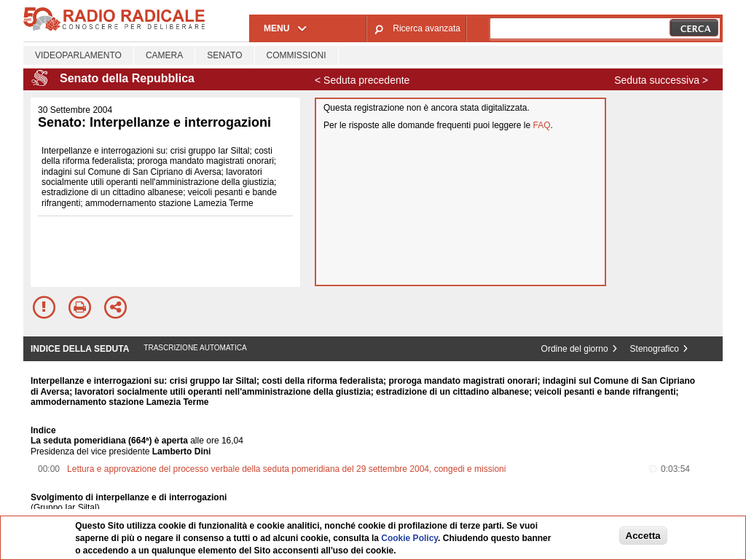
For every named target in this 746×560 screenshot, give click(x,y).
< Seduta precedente (362, 80)
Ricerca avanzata (427, 28)
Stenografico (655, 349)
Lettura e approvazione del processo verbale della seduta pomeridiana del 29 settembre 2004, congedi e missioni (286, 469)
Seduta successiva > (661, 80)
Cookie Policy (409, 538)
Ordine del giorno (575, 349)
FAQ (542, 125)
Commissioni (297, 55)
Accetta (643, 536)
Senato (224, 55)
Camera (164, 55)
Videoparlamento (78, 55)
